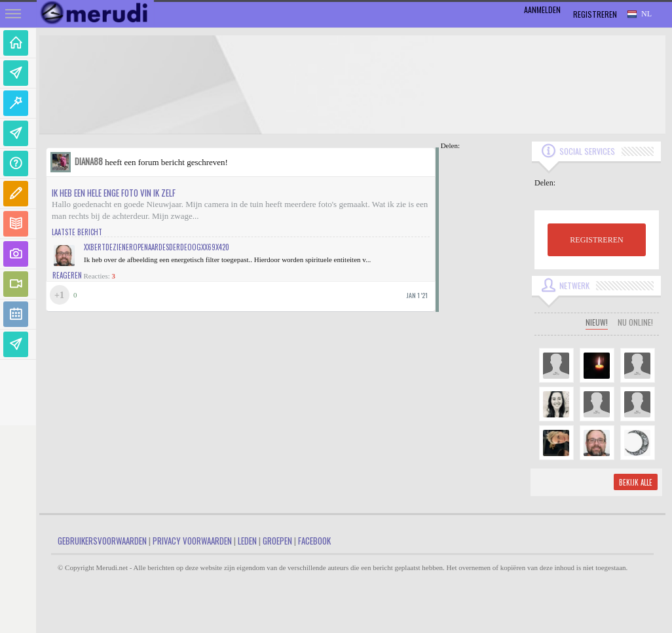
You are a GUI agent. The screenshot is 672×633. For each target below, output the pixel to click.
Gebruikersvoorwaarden (102, 541)
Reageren (67, 275)
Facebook (314, 541)
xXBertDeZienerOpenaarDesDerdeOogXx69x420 (157, 247)
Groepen (277, 541)
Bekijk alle (636, 482)
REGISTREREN (596, 240)
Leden (247, 541)
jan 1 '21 (417, 295)
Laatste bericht (77, 232)
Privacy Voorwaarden (192, 541)
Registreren (595, 14)
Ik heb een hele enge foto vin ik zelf (114, 193)
